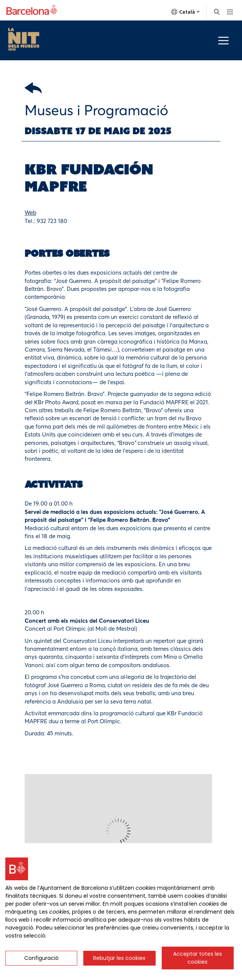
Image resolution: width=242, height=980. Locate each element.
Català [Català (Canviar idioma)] (186, 13)
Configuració (41, 958)
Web (30, 213)
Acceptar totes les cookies (198, 958)
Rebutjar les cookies (119, 958)
